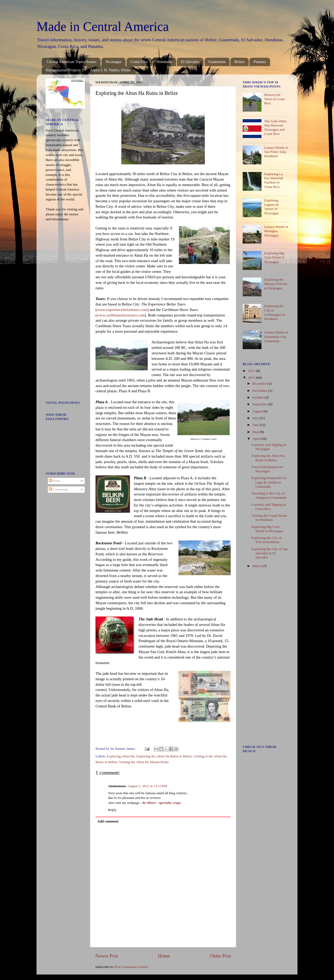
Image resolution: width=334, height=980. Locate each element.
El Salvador (190, 62)
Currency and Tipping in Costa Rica (269, 507)
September (260, 404)
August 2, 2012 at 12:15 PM (147, 786)
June (256, 425)
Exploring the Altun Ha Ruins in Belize (164, 756)
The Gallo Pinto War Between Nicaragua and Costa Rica (275, 128)
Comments (58, 489)
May (256, 432)
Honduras (164, 62)
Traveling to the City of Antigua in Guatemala (269, 495)
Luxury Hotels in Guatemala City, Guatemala (276, 336)
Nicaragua (114, 62)
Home (164, 956)
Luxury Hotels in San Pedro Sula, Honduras (276, 152)
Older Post (220, 956)
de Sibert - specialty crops (162, 803)
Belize (239, 62)
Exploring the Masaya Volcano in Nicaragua (276, 284)
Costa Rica (139, 62)
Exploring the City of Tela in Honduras (267, 540)
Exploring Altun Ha (121, 756)
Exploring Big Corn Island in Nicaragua (274, 257)
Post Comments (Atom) (131, 967)
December (260, 384)
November (260, 391)
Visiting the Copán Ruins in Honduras (269, 518)
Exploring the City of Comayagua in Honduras (274, 312)
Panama (260, 62)
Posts (55, 481)
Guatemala (217, 62)
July (256, 418)
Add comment (108, 821)
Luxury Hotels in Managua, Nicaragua (276, 231)
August (258, 411)
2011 (252, 377)
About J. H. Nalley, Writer (110, 70)
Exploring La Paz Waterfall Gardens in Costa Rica (274, 180)
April (257, 439)
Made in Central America (103, 26)
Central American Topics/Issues (71, 62)
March (257, 566)
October (258, 397)
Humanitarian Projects (63, 70)
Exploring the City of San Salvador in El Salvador (270, 553)
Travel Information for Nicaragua (267, 469)
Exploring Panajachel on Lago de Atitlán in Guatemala (269, 482)
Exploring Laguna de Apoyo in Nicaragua (272, 207)
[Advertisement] (61, 313)
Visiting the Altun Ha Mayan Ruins (144, 762)
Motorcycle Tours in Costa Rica (274, 99)
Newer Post (107, 956)
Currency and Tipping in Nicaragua (269, 447)
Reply (112, 810)
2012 (252, 371)
